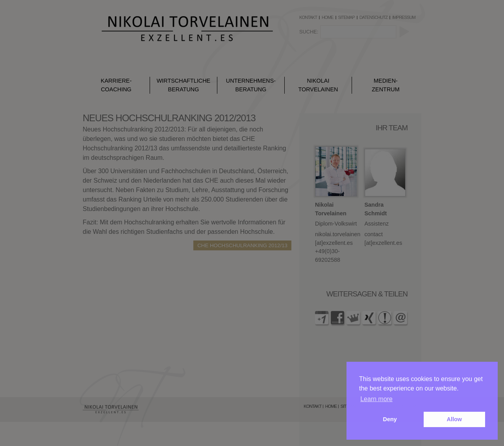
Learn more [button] (376, 399)
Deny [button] (390, 419)
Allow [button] (454, 419)
